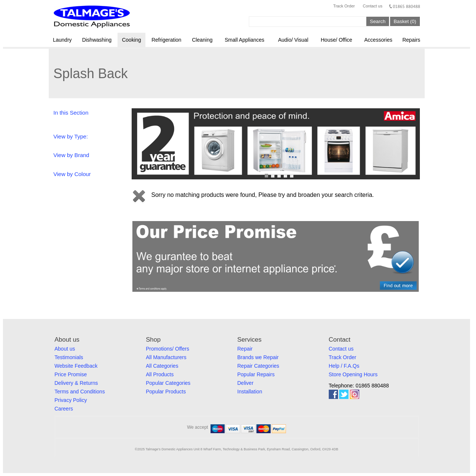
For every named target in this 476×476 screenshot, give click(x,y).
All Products (160, 374)
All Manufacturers (166, 357)
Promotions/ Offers (167, 349)
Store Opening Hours (353, 374)
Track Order (344, 6)
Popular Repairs (256, 374)
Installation (250, 392)
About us (65, 349)
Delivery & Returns (76, 383)
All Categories (162, 366)
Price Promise (71, 374)
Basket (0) (405, 21)
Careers (64, 409)
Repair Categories (258, 366)
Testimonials (69, 357)
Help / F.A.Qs (344, 366)
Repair (245, 349)
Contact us (373, 6)
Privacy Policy (71, 400)
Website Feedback (76, 366)
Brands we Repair (258, 357)
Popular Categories (168, 383)
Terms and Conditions (80, 392)
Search (378, 21)
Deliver (245, 383)
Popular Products (166, 392)
